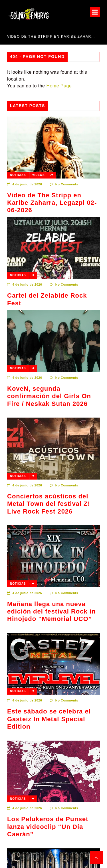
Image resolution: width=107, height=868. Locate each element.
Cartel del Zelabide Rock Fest (47, 299)
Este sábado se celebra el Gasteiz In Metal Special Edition (49, 719)
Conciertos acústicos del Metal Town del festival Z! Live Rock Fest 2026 (49, 504)
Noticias (18, 175)
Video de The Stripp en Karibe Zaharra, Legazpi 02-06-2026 (51, 37)
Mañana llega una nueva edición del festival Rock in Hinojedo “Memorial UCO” (51, 612)
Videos (39, 175)
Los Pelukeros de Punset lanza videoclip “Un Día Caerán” (48, 827)
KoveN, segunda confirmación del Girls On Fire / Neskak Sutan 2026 (49, 396)
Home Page (59, 86)
